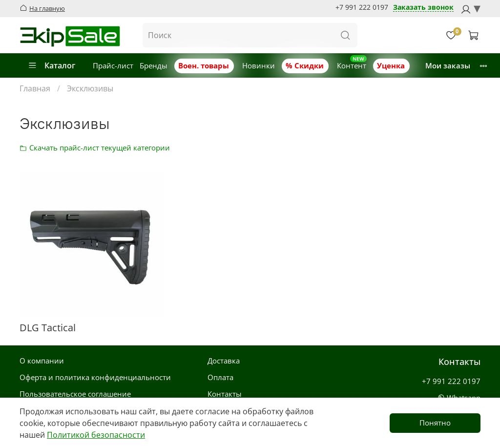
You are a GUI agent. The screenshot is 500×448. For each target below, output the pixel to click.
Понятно (435, 423)
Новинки (259, 65)
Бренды (154, 65)
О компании (42, 361)
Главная (35, 88)
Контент (352, 65)
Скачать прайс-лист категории (26, 148)
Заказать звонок (423, 8)
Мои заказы (448, 65)
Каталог (52, 65)
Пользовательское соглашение (75, 394)
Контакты (225, 394)
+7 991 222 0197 (362, 7)
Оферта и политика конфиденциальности (95, 377)
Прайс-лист (113, 65)
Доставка (224, 361)
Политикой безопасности (96, 435)
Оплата (220, 377)
